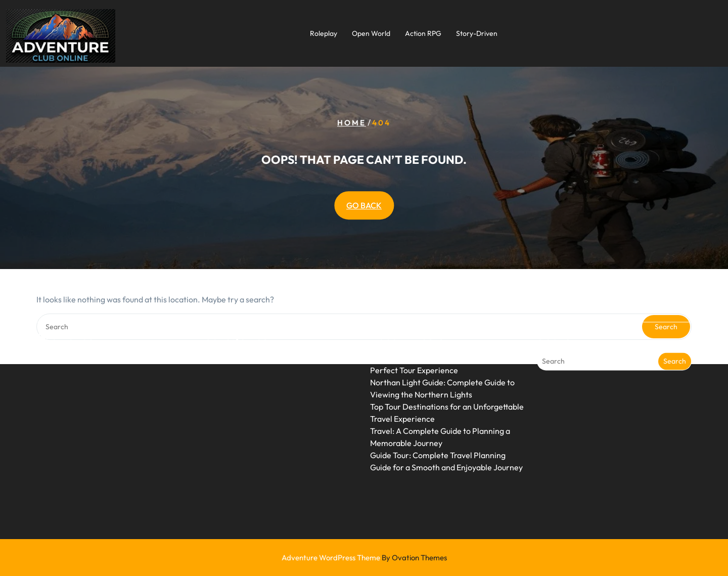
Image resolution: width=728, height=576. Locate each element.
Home (352, 123)
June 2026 (55, 336)
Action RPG (423, 33)
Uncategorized (230, 336)
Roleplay (324, 33)
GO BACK (364, 205)
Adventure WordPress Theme (364, 558)
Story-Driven (477, 33)
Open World (371, 33)
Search (675, 339)
